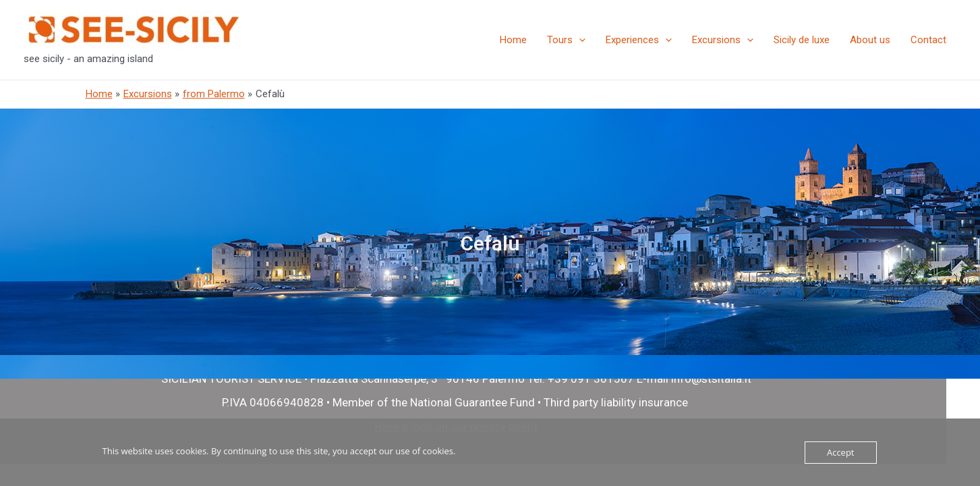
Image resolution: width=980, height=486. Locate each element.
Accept (841, 452)
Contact (928, 40)
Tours (566, 40)
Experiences (639, 40)
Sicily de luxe (802, 40)
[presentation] (579, 40)
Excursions (723, 40)
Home (513, 40)
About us (870, 40)
